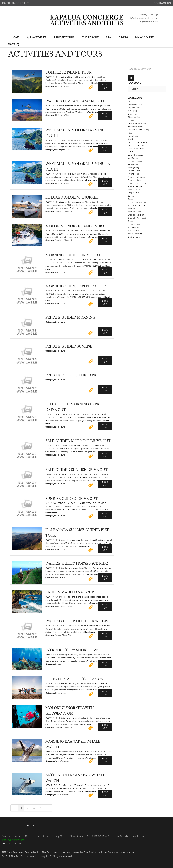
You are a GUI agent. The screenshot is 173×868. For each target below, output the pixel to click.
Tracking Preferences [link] (13, 840)
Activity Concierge (149, 15)
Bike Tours (133, 114)
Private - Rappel (135, 187)
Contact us (162, 3)
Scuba (131, 199)
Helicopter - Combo (137, 124)
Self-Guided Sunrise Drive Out (77, 470)
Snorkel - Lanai (135, 212)
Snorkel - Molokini (136, 215)
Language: (7, 844)
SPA (108, 38)
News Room (76, 836)
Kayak (130, 139)
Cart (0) (13, 44)
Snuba (131, 221)
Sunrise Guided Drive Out (72, 499)
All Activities (37, 38)
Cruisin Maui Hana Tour (70, 593)
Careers (6, 836)
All (129, 101)
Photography (134, 168)
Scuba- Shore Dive (136, 205)
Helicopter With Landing (139, 130)
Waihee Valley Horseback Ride (77, 564)
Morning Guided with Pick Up (75, 287)
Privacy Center (59, 836)
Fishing (131, 120)
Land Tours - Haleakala (138, 142)
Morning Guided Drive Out (73, 255)
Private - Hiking (135, 180)
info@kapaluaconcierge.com (144, 18)
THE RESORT (90, 38)
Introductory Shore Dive (72, 650)
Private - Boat (134, 171)
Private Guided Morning (70, 318)
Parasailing (133, 164)
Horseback (133, 136)
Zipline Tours (134, 237)
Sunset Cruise (134, 224)
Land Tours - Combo (137, 146)
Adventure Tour (135, 105)
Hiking (131, 133)
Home (15, 38)
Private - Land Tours (137, 183)
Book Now (105, 86)
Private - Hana (134, 174)
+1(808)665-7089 (149, 22)
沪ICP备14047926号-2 (97, 836)
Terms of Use (42, 836)
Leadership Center (22, 836)
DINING (123, 38)
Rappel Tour (133, 193)
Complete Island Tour (68, 73)
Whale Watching (135, 234)
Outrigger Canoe (135, 161)
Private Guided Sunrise (69, 347)
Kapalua (29, 825)
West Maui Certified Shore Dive (78, 622)
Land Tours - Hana (136, 149)
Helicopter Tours (135, 127)
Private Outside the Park (71, 376)
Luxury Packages (135, 155)
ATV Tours (133, 111)
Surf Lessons (134, 231)
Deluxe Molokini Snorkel (72, 198)
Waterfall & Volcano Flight (75, 102)
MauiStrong (133, 158)
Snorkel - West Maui (137, 218)
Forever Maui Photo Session (74, 679)
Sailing (131, 196)
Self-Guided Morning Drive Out (78, 441)
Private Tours (64, 38)
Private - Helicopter (137, 177)
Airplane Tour (134, 108)
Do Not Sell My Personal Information (131, 836)
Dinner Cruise (134, 117)
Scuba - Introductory (137, 202)
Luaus (130, 152)
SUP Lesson (133, 228)
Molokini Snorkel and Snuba (75, 227)
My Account (144, 38)
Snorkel (131, 209)
